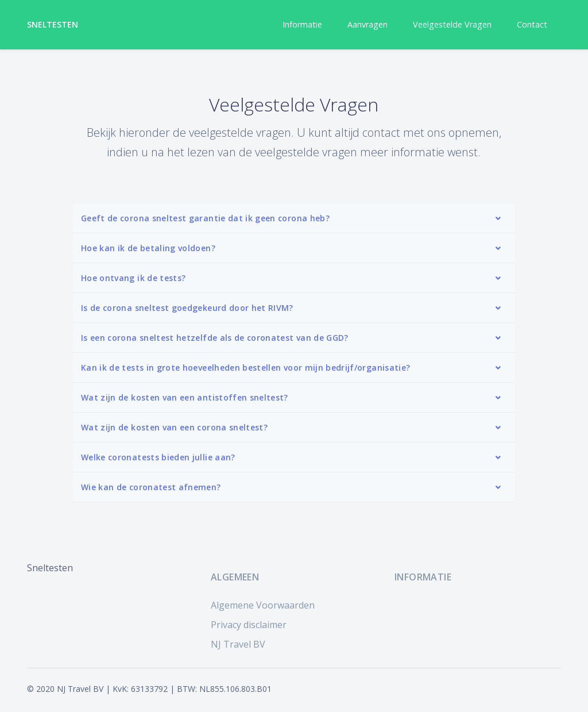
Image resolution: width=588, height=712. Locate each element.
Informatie (302, 24)
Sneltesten (53, 24)
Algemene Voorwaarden (263, 605)
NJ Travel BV (238, 644)
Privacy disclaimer (249, 625)
